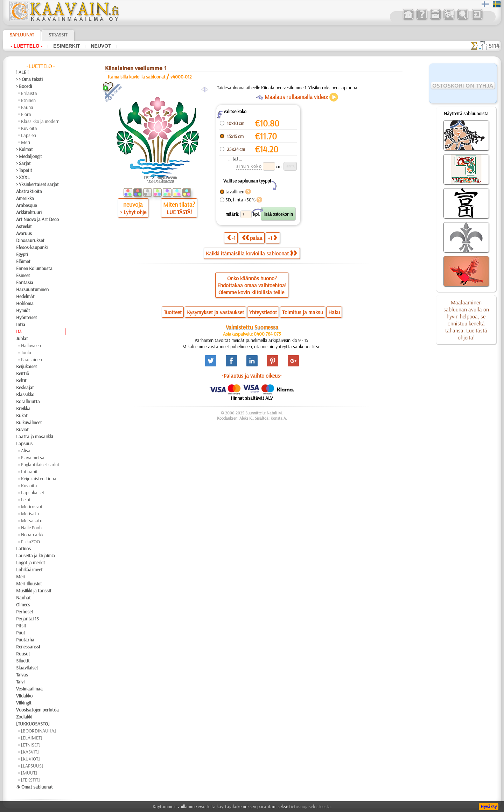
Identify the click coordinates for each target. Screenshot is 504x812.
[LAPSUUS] (32, 766)
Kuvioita (29, 128)
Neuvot (101, 46)
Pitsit (21, 626)
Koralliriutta (28, 401)
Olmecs (23, 605)
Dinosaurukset (30, 240)
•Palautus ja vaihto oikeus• (252, 376)
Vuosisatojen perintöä (37, 710)
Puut (21, 633)
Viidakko (24, 696)
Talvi (20, 682)
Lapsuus (24, 443)
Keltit (21, 380)
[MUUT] (29, 773)
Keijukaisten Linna (39, 479)
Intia (21, 324)
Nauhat (23, 598)
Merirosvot (32, 507)
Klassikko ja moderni (41, 121)
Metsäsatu (32, 521)
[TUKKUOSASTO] (33, 724)
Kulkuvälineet (29, 422)
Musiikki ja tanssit (34, 591)
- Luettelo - (26, 46)
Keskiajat (25, 387)
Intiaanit (29, 472)
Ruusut (23, 654)
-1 (231, 238)
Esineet (23, 275)
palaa (252, 238)
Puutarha (25, 640)
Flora (26, 114)
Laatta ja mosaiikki (34, 436)
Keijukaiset (27, 366)
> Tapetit (24, 170)
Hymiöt (23, 310)
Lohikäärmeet (29, 570)
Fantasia (25, 282)
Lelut (26, 500)
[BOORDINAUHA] (38, 731)
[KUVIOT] (30, 759)
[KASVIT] (30, 752)
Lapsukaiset (33, 493)
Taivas (22, 675)
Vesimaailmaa (29, 689)
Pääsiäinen (31, 359)
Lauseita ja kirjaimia (36, 556)
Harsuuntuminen (32, 289)
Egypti (22, 254)
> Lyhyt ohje (133, 212)
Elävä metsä (33, 457)
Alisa (26, 450)
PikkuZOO (30, 542)
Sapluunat (22, 35)
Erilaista (29, 93)
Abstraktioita (29, 191)
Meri (26, 142)
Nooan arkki (33, 535)
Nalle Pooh (31, 528)
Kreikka (23, 408)
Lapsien (29, 135)
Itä (19, 331)
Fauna (27, 107)
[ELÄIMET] (32, 738)
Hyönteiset (27, 317)
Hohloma (25, 303)
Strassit (58, 35)
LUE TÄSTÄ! (179, 212)
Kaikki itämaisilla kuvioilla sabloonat (251, 253)
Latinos (23, 549)
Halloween (31, 345)
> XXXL (23, 177)
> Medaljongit (29, 156)
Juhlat (22, 338)
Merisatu (30, 514)
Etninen (28, 100)
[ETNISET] (31, 745)
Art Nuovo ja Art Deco (37, 219)
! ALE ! (22, 72)
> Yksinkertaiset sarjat (37, 184)
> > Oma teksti (29, 79)
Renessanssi (28, 647)
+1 (272, 238)
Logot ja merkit (31, 563)
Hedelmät (25, 296)
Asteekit (24, 226)
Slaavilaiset (27, 668)
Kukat (22, 415)
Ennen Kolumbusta (34, 268)
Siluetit (23, 661)
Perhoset (25, 612)
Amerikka (25, 198)
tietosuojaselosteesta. (310, 806)
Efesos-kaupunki (32, 247)
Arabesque (26, 205)
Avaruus (24, 233)
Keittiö (23, 373)
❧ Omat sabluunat (34, 787)
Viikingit (24, 703)
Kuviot (22, 429)
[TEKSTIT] (30, 780)
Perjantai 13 (27, 619)
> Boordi (24, 86)
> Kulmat (24, 149)
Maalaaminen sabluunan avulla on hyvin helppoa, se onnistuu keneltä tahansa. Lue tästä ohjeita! (466, 320)
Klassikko (25, 394)
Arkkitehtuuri (29, 212)
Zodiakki (24, 717)
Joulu (26, 352)
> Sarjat (23, 163)
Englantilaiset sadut (40, 465)
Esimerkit (66, 46)
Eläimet (23, 261)
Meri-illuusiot (29, 584)
